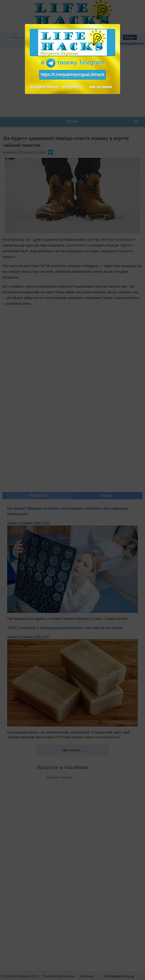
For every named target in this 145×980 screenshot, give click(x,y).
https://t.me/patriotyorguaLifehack (72, 75)
